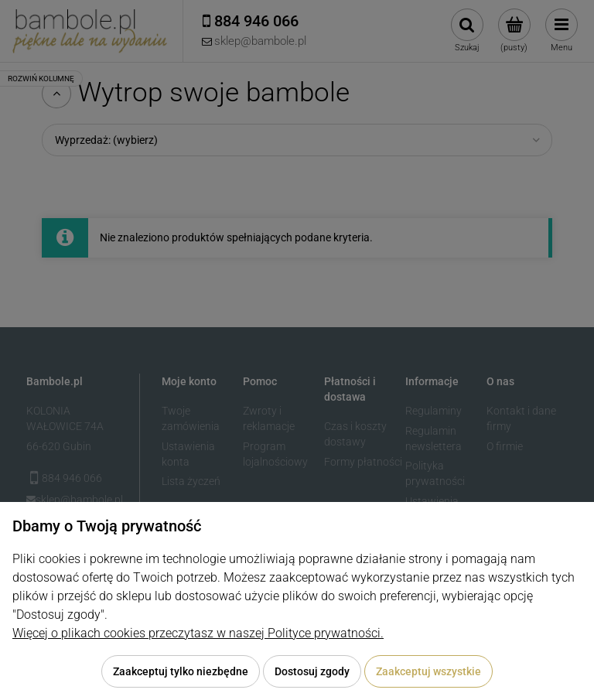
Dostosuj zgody (312, 671)
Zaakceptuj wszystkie (428, 671)
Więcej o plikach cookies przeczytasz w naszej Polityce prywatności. (198, 633)
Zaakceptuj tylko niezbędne (181, 671)
